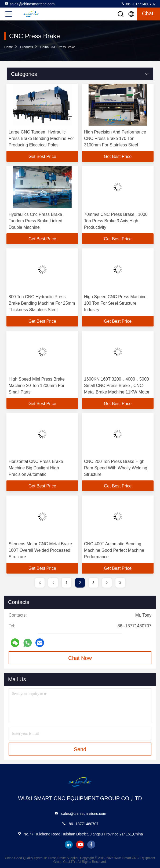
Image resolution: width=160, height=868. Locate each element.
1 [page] (67, 583)
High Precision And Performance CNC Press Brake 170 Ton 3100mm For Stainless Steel (115, 138)
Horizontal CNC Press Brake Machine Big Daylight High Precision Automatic (36, 468)
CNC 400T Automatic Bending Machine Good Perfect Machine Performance (114, 550)
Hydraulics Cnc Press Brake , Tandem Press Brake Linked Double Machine (37, 221)
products (26, 47)
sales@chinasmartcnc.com (30, 4)
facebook (91, 845)
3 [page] (93, 583)
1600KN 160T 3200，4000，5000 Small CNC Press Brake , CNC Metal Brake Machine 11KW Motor (117, 386)
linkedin (69, 845)
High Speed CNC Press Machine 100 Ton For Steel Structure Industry (115, 303)
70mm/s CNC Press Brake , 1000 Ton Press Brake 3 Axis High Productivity (116, 221)
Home (9, 47)
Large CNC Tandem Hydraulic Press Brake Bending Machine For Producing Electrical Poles (41, 138)
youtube (80, 845)
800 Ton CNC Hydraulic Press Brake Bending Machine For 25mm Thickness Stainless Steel (42, 303)
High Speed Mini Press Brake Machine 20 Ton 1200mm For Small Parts (37, 386)
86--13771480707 (138, 4)
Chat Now (80, 658)
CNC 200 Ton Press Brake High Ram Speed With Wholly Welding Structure (116, 468)
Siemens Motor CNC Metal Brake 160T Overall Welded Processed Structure (40, 550)
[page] (40, 583)
